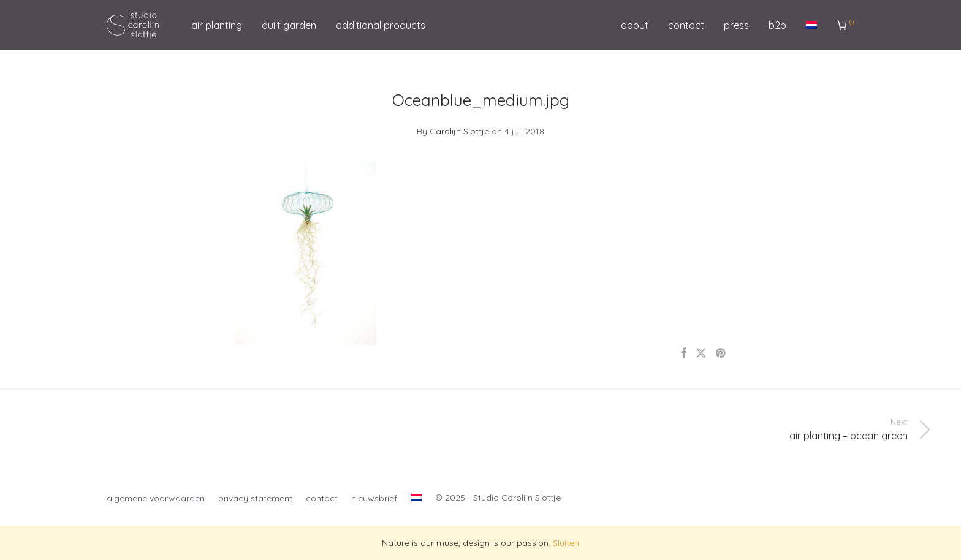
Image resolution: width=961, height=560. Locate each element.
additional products (381, 25)
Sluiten (566, 543)
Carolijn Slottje (459, 131)
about (635, 25)
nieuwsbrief (374, 498)
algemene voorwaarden (156, 498)
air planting (217, 25)
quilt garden (289, 25)
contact (686, 25)
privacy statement (255, 498)
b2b (777, 25)
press (736, 25)
